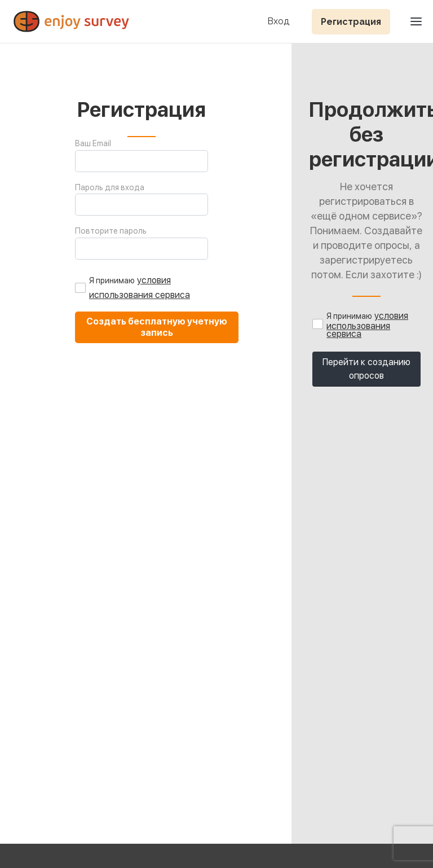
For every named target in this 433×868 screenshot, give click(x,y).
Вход (278, 22)
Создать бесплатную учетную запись (157, 327)
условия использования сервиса (367, 325)
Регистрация (351, 22)
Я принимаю (112, 280)
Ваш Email (93, 143)
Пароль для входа (110, 187)
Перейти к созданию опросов (366, 369)
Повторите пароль (111, 231)
